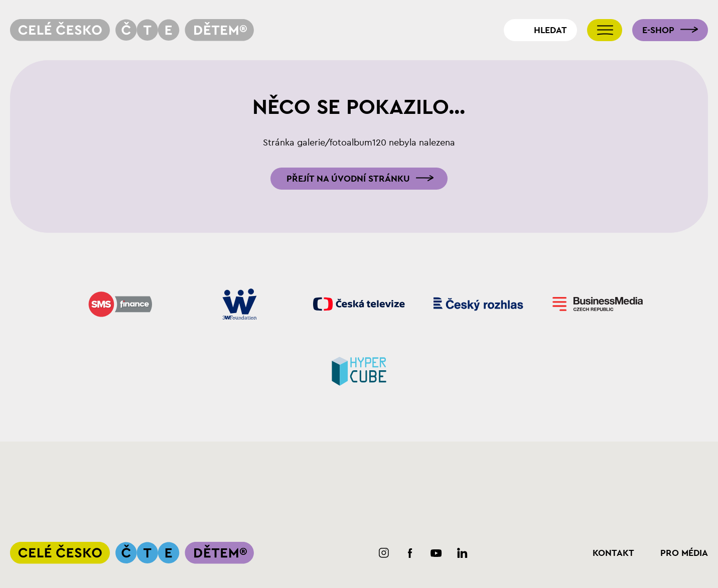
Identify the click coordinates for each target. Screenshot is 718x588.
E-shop (658, 30)
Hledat (550, 30)
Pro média (684, 553)
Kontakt (613, 553)
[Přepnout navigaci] (605, 30)
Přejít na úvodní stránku (348, 179)
